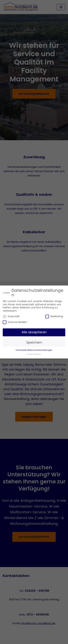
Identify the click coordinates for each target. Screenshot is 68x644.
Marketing (54, 316)
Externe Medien (15, 322)
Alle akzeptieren (34, 332)
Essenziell (11, 316)
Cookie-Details (34, 354)
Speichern (34, 342)
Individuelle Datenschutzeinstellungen (34, 350)
